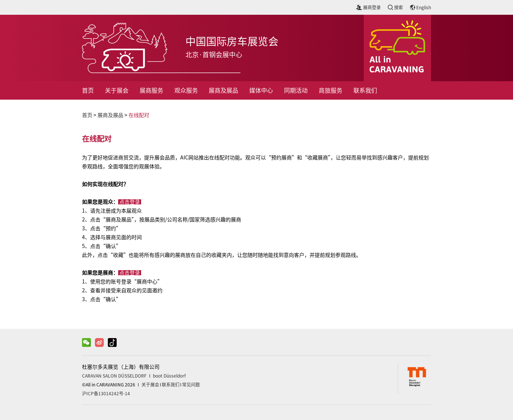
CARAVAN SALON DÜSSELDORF (114, 376)
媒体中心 (261, 90)
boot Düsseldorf (169, 376)
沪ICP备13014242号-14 (106, 393)
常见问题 (191, 385)
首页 (88, 90)
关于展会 (117, 90)
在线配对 (139, 115)
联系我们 (365, 90)
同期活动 (296, 90)
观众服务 (186, 90)
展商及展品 (223, 90)
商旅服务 (331, 90)
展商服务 (151, 90)
